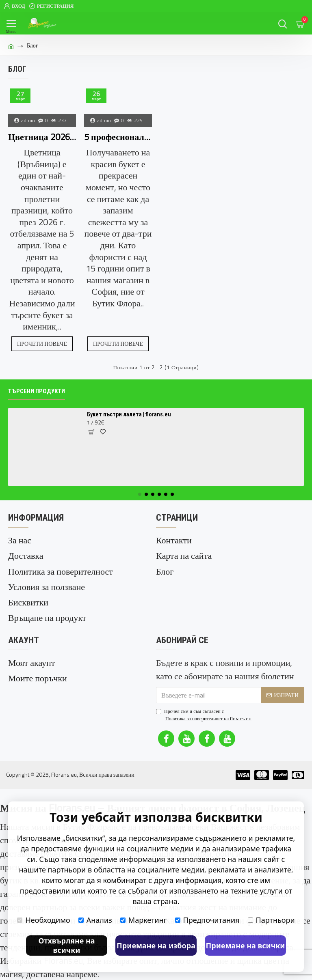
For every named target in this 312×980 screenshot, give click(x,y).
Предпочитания (207, 920)
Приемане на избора (156, 946)
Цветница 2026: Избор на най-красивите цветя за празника (42, 137)
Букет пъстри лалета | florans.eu (129, 414)
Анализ (95, 920)
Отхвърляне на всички (66, 945)
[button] (140, 494)
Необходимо (43, 920)
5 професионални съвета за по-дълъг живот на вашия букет (118, 137)
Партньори (271, 920)
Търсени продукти (37, 391)
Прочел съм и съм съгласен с (204, 714)
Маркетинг (144, 920)
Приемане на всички (246, 946)
